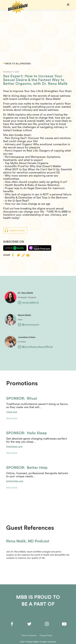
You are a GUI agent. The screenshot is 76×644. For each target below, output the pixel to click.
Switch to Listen (17, 230)
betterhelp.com (15, 481)
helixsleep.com (14, 447)
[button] (68, 5)
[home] (17, 7)
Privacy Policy (46, 635)
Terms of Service (29, 635)
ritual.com (12, 412)
